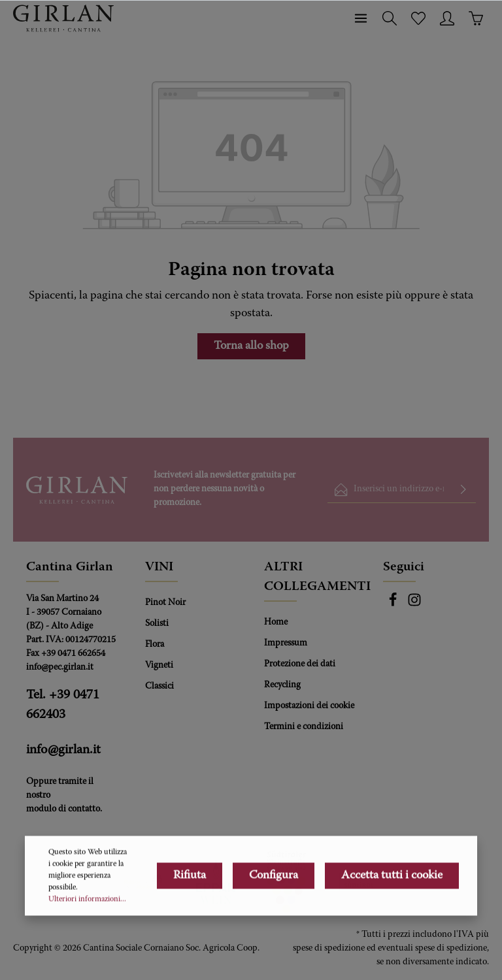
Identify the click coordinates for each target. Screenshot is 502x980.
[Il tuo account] (447, 18)
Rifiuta (190, 922)
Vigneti (159, 666)
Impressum (286, 644)
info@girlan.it (63, 750)
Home (276, 623)
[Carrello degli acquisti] (476, 18)
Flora (155, 645)
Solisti (157, 624)
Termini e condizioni (304, 727)
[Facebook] (394, 605)
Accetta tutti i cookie (392, 922)
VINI (159, 567)
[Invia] (463, 490)
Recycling (282, 685)
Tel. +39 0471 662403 (63, 705)
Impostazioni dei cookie (309, 706)
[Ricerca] (390, 18)
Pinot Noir (165, 603)
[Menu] (361, 18)
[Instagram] (414, 605)
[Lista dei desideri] (418, 18)
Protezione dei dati (300, 664)
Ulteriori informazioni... (87, 945)
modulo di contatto (63, 809)
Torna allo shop (251, 346)
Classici (159, 687)
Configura (274, 922)
